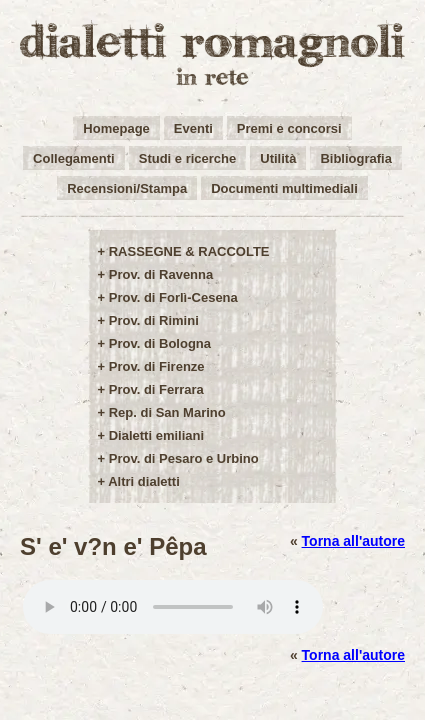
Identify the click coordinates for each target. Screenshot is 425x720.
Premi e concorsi (289, 128)
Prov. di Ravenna (161, 274)
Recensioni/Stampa (127, 188)
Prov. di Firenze (157, 366)
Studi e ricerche (188, 158)
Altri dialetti (144, 481)
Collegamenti (74, 158)
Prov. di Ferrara (156, 389)
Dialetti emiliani (156, 435)
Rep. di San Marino (167, 412)
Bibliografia (356, 158)
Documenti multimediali (284, 188)
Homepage (116, 128)
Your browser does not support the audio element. (173, 607)
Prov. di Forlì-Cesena (173, 297)
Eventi (193, 128)
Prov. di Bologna (160, 343)
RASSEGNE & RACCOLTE (189, 251)
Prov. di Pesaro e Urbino (184, 458)
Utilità (278, 158)
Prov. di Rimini (154, 320)
